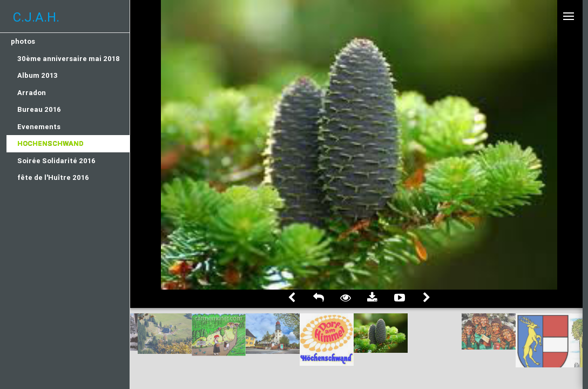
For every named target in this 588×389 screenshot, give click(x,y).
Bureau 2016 (39, 109)
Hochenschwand (50, 143)
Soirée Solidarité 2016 (56, 161)
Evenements (39, 127)
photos (23, 41)
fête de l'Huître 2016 (53, 177)
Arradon (32, 93)
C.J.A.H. (36, 17)
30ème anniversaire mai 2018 (69, 59)
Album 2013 (38, 75)
